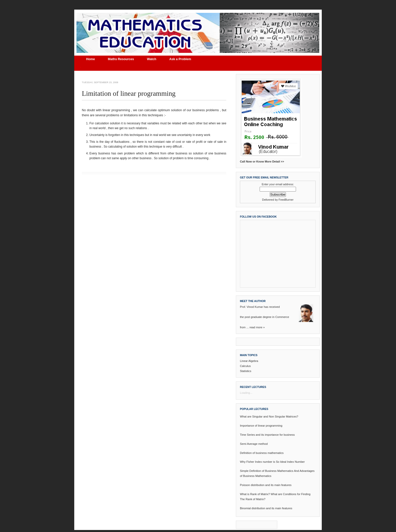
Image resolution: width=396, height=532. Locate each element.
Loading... (246, 393)
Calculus (245, 366)
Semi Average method (254, 444)
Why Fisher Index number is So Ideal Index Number (272, 462)
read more (256, 327)
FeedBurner (286, 200)
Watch (152, 59)
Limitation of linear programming (129, 94)
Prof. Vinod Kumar (251, 307)
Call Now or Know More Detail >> (262, 161)
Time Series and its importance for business (267, 435)
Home (91, 59)
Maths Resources (121, 59)
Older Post (220, 188)
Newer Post (89, 188)
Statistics (246, 371)
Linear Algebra (249, 361)
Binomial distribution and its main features (266, 508)
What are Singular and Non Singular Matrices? (269, 417)
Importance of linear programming (261, 426)
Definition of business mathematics (262, 453)
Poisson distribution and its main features (266, 485)
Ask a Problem (180, 59)
